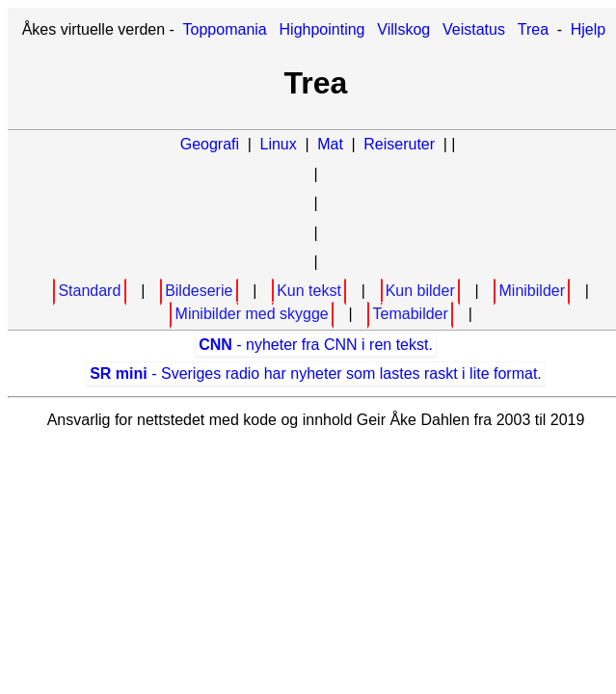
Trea (533, 29)
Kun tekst (309, 291)
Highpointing (322, 29)
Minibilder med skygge (252, 314)
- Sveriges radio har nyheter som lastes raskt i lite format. (316, 374)
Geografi (210, 144)
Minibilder (532, 291)
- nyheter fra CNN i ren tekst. (316, 345)
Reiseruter (399, 144)
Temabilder (411, 314)
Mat (330, 144)
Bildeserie (199, 291)
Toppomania (225, 29)
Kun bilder (420, 291)
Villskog (403, 29)
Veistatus (474, 29)
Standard (89, 291)
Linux (279, 144)
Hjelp (588, 29)
